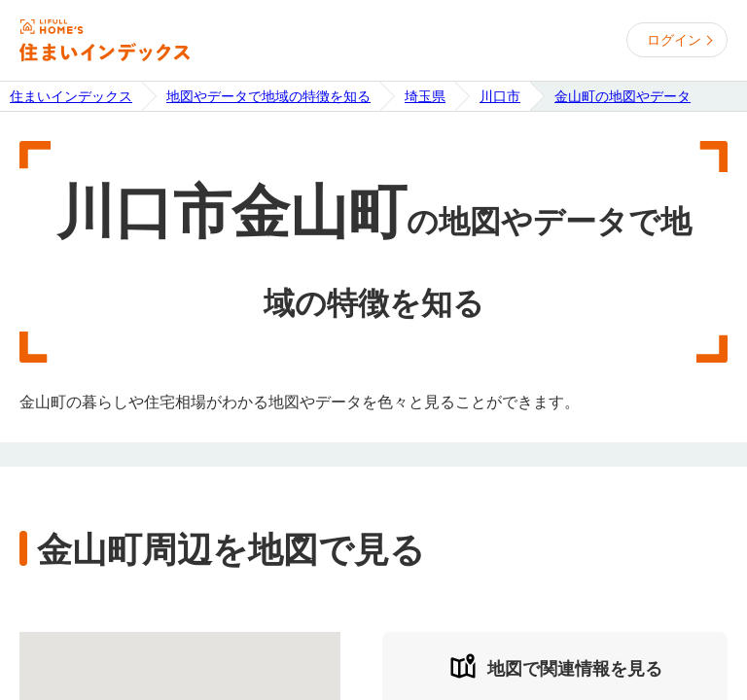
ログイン (674, 40)
